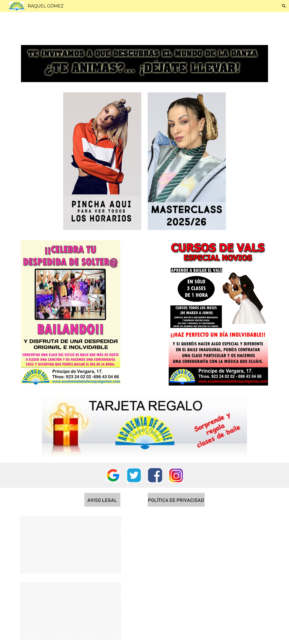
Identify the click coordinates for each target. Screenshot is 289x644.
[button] (284, 6)
